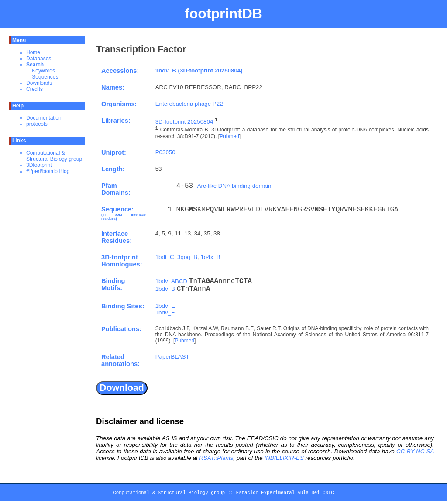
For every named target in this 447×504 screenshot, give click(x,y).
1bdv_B (165, 289)
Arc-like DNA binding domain (234, 186)
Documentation (44, 118)
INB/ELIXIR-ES (284, 458)
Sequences (45, 77)
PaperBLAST (172, 357)
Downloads (39, 83)
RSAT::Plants (216, 458)
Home (33, 52)
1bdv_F (165, 312)
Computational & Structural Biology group (54, 156)
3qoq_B (187, 257)
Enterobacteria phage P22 (189, 104)
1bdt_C (165, 257)
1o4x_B (210, 257)
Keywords (43, 71)
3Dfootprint (39, 165)
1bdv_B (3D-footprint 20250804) (199, 71)
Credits (34, 89)
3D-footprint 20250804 (184, 122)
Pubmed (229, 136)
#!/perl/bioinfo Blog (48, 171)
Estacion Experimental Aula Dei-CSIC (285, 494)
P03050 (165, 152)
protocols (37, 124)
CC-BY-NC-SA (415, 451)
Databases (39, 59)
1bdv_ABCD (171, 281)
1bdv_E (165, 306)
